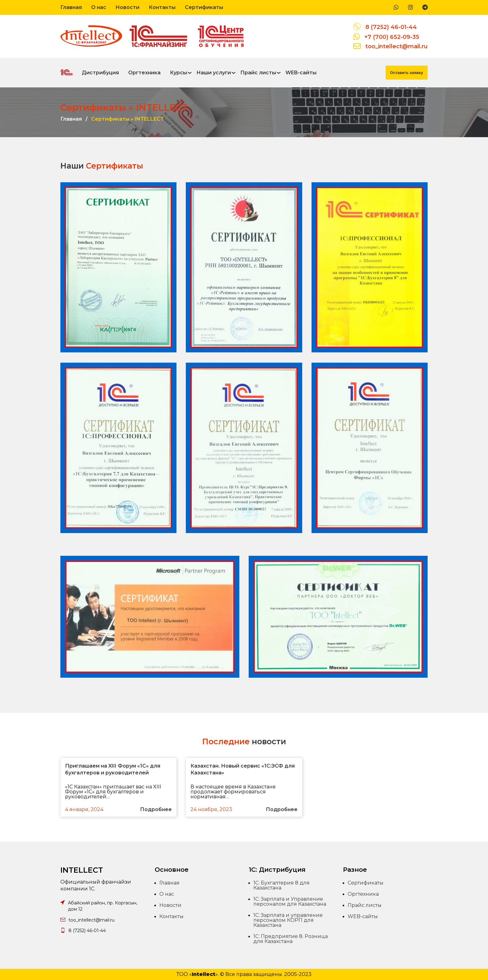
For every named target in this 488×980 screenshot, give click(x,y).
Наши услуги (214, 73)
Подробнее (156, 810)
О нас (99, 7)
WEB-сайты (301, 73)
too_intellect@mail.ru (396, 46)
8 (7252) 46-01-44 (391, 27)
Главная (71, 7)
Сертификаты (204, 7)
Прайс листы (258, 73)
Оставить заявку (407, 73)
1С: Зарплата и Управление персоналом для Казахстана (290, 901)
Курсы (178, 73)
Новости (127, 7)
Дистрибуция (100, 73)
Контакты (162, 7)
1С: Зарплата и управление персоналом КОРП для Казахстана (288, 920)
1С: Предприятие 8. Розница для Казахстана (291, 939)
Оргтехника (144, 73)
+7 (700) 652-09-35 (392, 37)
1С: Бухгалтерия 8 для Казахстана (282, 885)
